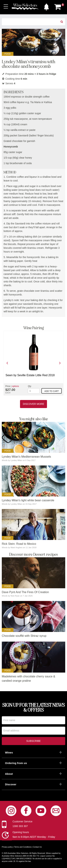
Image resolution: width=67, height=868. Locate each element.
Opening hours (21, 832)
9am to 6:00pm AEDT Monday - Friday (34, 837)
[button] (46, 6)
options (15, 386)
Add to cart (52, 391)
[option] (33, 363)
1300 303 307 (20, 826)
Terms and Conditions (23, 847)
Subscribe (33, 741)
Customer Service (22, 821)
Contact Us (37, 847)
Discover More (33, 404)
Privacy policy (7, 847)
